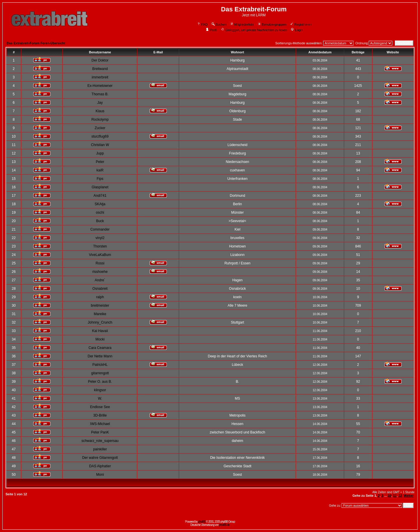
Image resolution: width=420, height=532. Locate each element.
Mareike (100, 314)
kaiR (100, 170)
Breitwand (100, 69)
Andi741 (100, 196)
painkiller (100, 449)
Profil (211, 30)
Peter (100, 162)
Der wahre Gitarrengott (100, 458)
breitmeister (100, 305)
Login (297, 30)
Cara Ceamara (100, 348)
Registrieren (301, 24)
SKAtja (100, 204)
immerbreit (100, 77)
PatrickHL (100, 365)
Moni (100, 475)
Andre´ (100, 280)
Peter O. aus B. (100, 382)
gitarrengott (100, 373)
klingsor (100, 390)
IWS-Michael (100, 424)
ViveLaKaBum (100, 255)
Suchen (219, 24)
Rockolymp (100, 120)
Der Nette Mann (100, 356)
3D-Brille (100, 415)
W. (100, 398)
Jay (100, 103)
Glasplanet (100, 187)
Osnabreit (100, 289)
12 (400, 496)
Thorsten (100, 246)
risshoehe (100, 272)
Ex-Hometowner (100, 86)
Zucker (100, 128)
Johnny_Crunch (100, 322)
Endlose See (100, 407)
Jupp (100, 153)
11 (395, 496)
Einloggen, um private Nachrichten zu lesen (254, 30)
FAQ (202, 24)
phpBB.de (224, 525)
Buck (100, 221)
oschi (100, 213)
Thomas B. (100, 94)
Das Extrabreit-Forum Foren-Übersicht (36, 43)
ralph (100, 297)
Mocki (100, 339)
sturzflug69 (100, 136)
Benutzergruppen (272, 24)
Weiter (409, 496)
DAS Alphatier (100, 466)
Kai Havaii (100, 331)
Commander (100, 229)
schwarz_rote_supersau (100, 441)
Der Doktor (100, 60)
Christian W (100, 145)
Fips (100, 179)
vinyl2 (100, 238)
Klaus (100, 111)
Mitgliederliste (242, 24)
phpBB (202, 522)
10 (389, 496)
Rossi (100, 263)
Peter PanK (100, 432)
